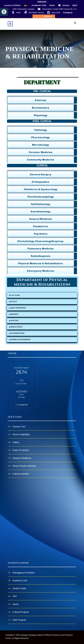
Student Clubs (19, 588)
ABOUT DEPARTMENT (18, 308)
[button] (4, 12)
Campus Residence (22, 458)
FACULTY (14, 302)
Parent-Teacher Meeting (24, 466)
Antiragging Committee (23, 573)
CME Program (19, 620)
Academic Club (20, 581)
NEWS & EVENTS (16, 327)
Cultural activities (21, 474)
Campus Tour (19, 427)
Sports (16, 604)
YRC (15, 596)
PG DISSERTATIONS (17, 333)
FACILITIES (14, 321)
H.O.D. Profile (15, 295)
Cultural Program (21, 612)
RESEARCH (14, 314)
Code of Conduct (21, 450)
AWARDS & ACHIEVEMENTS (21, 340)
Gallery (16, 442)
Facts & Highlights (21, 434)
